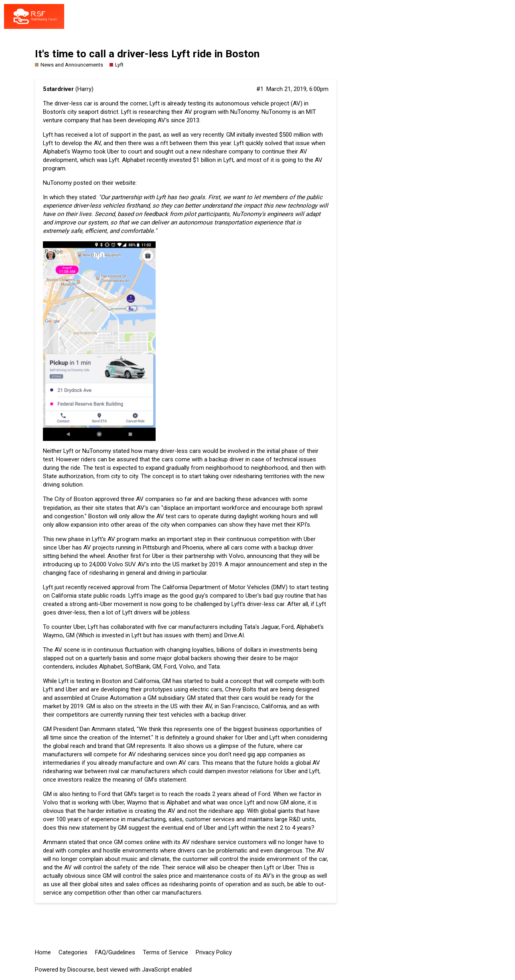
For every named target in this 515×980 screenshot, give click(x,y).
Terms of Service (165, 952)
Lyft (114, 160)
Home (43, 952)
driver (237, 459)
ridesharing (57, 771)
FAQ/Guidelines (115, 952)
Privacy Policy (214, 952)
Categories (73, 952)
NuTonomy (57, 183)
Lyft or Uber (279, 867)
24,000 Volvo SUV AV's (119, 564)
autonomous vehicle (242, 103)
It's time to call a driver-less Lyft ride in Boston (147, 54)
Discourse (81, 970)
